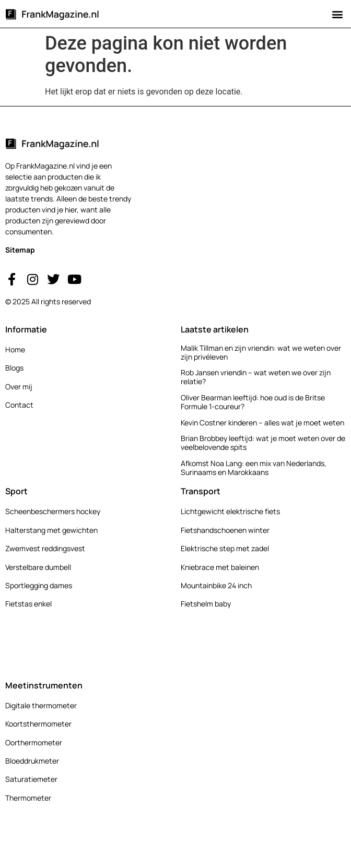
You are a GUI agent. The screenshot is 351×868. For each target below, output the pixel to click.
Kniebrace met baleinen (220, 567)
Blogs (14, 368)
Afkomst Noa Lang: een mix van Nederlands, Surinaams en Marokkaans (254, 468)
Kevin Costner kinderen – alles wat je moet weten (262, 423)
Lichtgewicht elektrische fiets (230, 511)
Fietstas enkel (28, 604)
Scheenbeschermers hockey (53, 511)
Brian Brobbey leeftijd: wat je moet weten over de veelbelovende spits (263, 443)
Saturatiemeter (31, 779)
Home (15, 349)
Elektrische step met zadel (225, 548)
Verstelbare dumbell (38, 567)
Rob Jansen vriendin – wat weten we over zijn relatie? (256, 377)
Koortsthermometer (38, 724)
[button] (337, 14)
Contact (19, 405)
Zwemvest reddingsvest (45, 548)
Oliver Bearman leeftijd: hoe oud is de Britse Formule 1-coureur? (253, 402)
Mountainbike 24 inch (216, 585)
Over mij (19, 387)
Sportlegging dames (39, 585)
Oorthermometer (34, 742)
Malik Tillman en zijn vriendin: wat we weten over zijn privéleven (261, 352)
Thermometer (28, 798)
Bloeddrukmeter (32, 761)
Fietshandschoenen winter (225, 530)
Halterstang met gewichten (51, 530)
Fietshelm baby (206, 604)
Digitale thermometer (41, 705)
